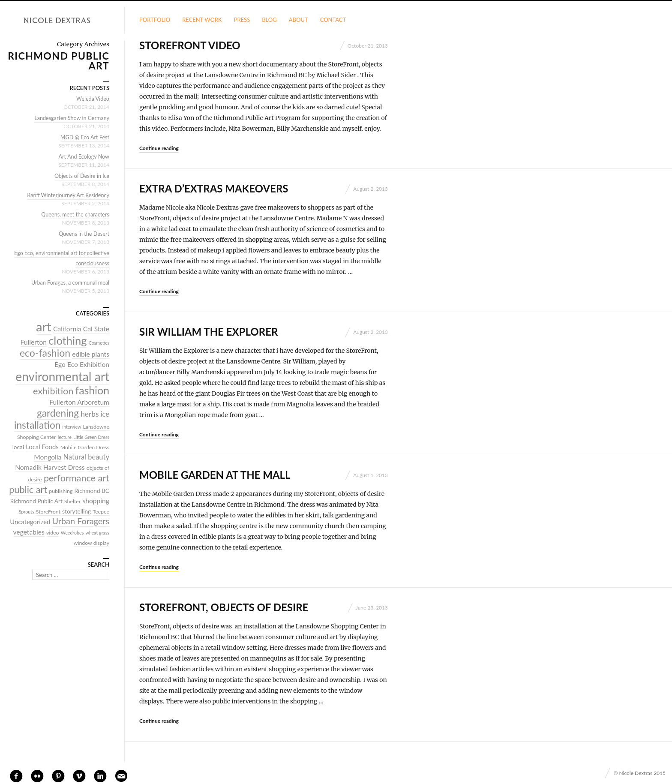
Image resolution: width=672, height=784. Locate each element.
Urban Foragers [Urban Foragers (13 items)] (81, 521)
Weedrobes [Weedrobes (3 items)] (72, 533)
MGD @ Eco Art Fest (84, 137)
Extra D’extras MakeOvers (214, 188)
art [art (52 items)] (44, 326)
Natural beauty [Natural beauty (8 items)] (86, 457)
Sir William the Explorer (208, 332)
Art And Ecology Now (83, 156)
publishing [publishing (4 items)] (61, 491)
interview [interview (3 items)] (72, 427)
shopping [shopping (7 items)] (96, 501)
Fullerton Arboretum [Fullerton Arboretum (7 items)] (79, 402)
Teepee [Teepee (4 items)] (101, 512)
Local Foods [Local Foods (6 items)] (42, 447)
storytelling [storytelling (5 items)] (76, 511)
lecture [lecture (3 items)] (65, 437)
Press (242, 20)
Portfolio (155, 20)
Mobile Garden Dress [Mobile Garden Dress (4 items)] (85, 447)
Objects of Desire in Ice (81, 176)
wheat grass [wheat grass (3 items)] (97, 533)
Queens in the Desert (83, 234)
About (298, 20)
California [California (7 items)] (67, 329)
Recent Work (202, 20)
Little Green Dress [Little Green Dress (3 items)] (91, 437)
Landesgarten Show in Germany (70, 118)
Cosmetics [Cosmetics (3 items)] (99, 343)
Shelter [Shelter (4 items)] (72, 501)
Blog (269, 20)
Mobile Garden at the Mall (215, 475)
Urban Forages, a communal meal (69, 282)
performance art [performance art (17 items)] (76, 478)
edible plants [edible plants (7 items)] (91, 354)
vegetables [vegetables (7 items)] (29, 532)
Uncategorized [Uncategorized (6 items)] (30, 522)
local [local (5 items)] (18, 447)
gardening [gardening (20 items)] (58, 413)
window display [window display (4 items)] (91, 543)
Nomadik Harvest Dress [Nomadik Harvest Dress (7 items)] (50, 467)
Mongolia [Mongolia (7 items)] (48, 457)
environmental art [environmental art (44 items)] (62, 376)
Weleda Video (92, 99)
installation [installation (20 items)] (37, 425)
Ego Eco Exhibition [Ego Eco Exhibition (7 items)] (82, 364)
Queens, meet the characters (74, 214)
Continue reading (159, 148)
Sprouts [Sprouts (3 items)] (27, 512)
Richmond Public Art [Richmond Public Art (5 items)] (36, 501)
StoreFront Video (190, 45)
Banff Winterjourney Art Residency (67, 195)
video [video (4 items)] (53, 533)
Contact (333, 20)
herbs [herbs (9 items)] (90, 414)
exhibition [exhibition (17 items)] (53, 391)
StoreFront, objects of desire (224, 607)
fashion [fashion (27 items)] (92, 390)
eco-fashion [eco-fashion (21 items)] (45, 353)
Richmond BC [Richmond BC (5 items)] (92, 491)
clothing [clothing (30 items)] (67, 340)
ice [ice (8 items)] (105, 414)
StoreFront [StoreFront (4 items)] (48, 512)
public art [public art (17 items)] (28, 490)
